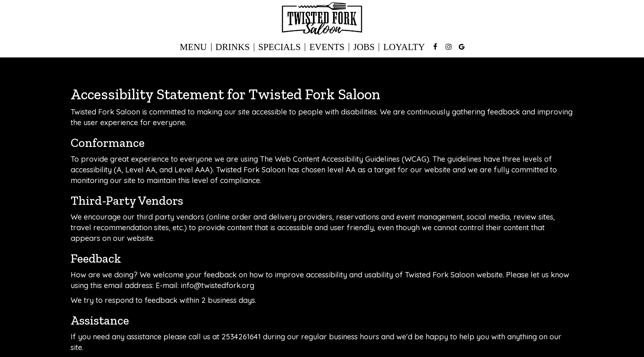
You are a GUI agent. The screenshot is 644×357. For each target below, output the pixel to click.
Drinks (233, 47)
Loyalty (404, 47)
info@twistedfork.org (217, 285)
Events (327, 47)
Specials (279, 47)
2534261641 (241, 337)
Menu (193, 47)
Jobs (364, 47)
